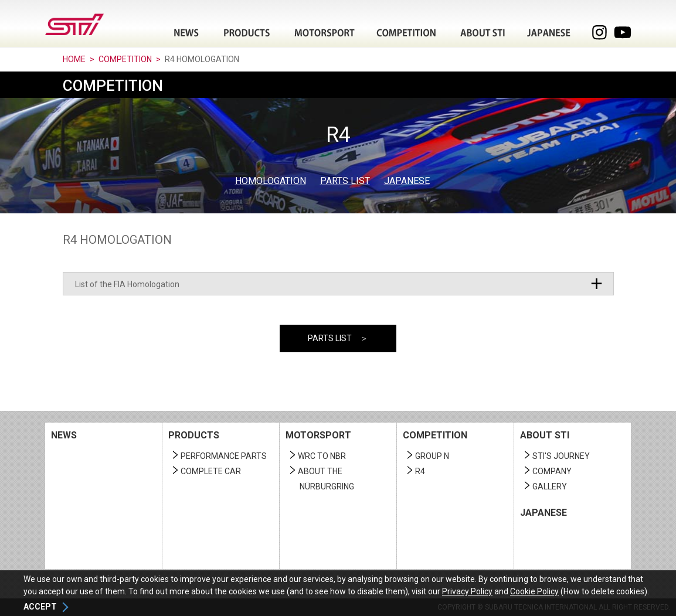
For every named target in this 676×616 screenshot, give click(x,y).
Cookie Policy (534, 591)
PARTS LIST (345, 181)
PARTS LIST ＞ (338, 338)
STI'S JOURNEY (561, 456)
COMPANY (552, 471)
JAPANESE (548, 33)
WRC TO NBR (322, 456)
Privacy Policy (467, 591)
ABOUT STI (545, 435)
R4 (420, 471)
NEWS (64, 435)
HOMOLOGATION (271, 181)
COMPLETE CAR (211, 471)
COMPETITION (125, 59)
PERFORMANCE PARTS (224, 456)
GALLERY (550, 486)
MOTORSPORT (318, 435)
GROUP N (432, 456)
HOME (74, 59)
